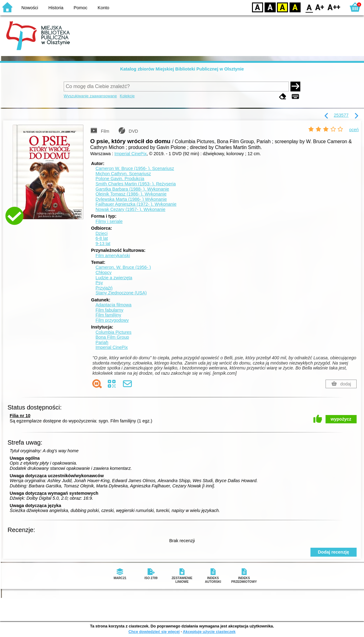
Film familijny (108, 315)
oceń (354, 130)
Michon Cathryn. (123, 174)
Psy (99, 283)
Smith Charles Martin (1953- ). (136, 184)
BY (295, 7)
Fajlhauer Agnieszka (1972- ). (136, 204)
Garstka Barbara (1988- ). (132, 189)
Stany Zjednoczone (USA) (121, 293)
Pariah (102, 342)
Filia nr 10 (20, 416)
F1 (320, 7)
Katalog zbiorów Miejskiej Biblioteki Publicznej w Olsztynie (182, 69)
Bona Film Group (112, 337)
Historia (56, 8)
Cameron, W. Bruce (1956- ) (123, 267)
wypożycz (341, 419)
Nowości (30, 8)
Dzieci (101, 233)
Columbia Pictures (113, 332)
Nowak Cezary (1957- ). (130, 209)
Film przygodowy (112, 320)
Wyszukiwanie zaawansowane (90, 96)
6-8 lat (102, 238)
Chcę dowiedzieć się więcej (154, 632)
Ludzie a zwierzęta (114, 278)
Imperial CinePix (131, 154)
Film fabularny (109, 310)
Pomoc (80, 8)
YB (282, 7)
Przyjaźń (104, 288)
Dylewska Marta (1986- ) (131, 199)
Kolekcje (127, 96)
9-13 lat (103, 244)
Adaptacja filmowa (113, 305)
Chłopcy (103, 272)
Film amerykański (113, 256)
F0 (309, 7)
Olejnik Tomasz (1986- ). (131, 194)
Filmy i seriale (109, 221)
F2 (334, 7)
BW (270, 7)
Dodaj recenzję (334, 552)
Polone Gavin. (120, 179)
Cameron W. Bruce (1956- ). (135, 168)
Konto (103, 8)
